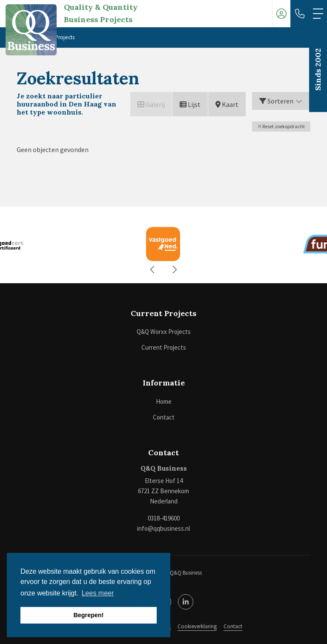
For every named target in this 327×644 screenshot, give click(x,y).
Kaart (227, 104)
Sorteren (281, 101)
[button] (281, 126)
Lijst (190, 104)
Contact (233, 626)
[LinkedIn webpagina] (186, 602)
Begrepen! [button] (88, 615)
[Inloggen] (281, 14)
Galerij (151, 104)
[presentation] (153, 270)
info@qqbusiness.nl (163, 528)
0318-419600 (164, 518)
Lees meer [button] (98, 593)
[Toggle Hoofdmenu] (318, 14)
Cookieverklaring (197, 626)
